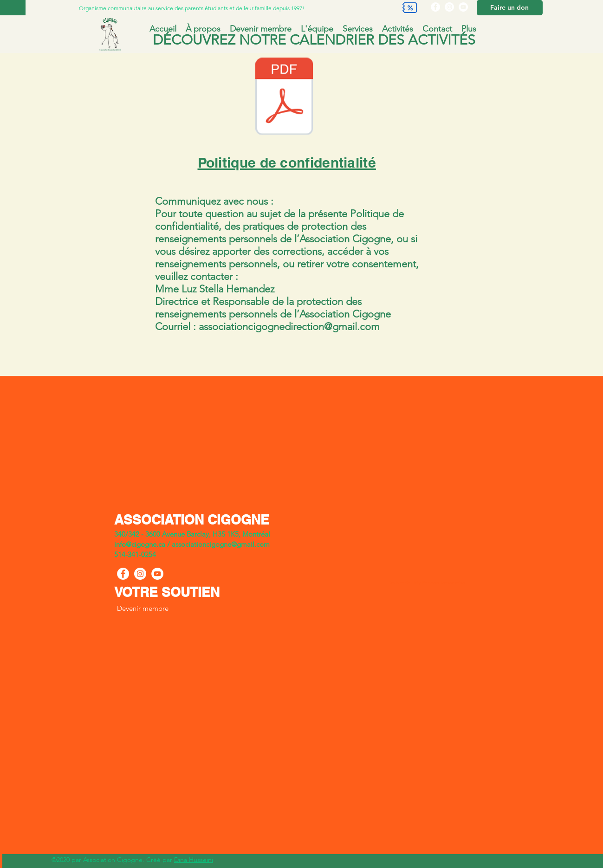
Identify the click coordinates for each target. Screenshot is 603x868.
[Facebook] (435, 7)
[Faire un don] (510, 8)
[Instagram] (449, 7)
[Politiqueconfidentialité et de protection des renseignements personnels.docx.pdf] (284, 97)
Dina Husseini (194, 860)
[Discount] (410, 8)
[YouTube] (463, 7)
